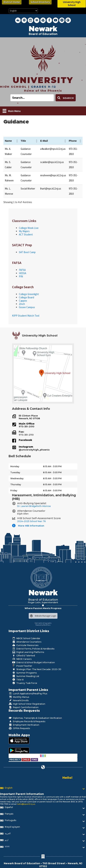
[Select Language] (23, 11)
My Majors (24, 231)
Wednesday (17, 478)
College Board (26, 297)
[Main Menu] (12, 111)
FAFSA (22, 270)
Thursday (16, 484)
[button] (17, 141)
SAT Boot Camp (27, 252)
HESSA (23, 273)
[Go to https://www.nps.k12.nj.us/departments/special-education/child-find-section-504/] (15, 760)
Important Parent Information (22, 794)
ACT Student (26, 234)
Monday (15, 466)
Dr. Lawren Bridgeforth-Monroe (34, 506)
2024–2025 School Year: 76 (31, 521)
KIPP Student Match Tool (26, 316)
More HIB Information (31, 526)
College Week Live (29, 228)
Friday (14, 490)
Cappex (23, 301)
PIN (21, 276)
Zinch (22, 304)
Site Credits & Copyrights (43, 623)
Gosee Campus (27, 307)
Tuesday (15, 472)
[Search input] (32, 98)
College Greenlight (29, 294)
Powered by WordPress (43, 625)
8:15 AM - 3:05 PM (52, 466)
